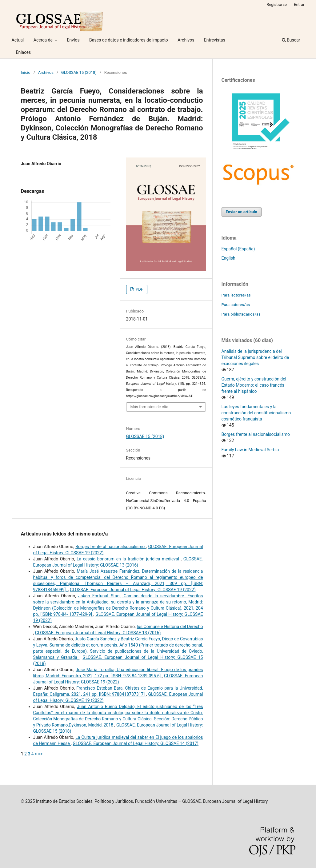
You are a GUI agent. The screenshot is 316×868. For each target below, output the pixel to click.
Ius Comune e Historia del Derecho (170, 627)
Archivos (186, 40)
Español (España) (238, 249)
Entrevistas (215, 40)
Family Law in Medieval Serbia (250, 450)
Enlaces (24, 52)
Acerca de (44, 40)
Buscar (291, 40)
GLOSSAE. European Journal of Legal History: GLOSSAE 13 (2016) (98, 633)
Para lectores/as (236, 295)
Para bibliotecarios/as (241, 314)
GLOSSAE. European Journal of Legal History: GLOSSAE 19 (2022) (133, 590)
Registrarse (277, 4)
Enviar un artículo (242, 212)
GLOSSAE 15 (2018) (79, 72)
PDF (139, 289)
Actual (18, 40)
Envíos (73, 40)
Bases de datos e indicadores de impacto (129, 40)
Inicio (26, 72)
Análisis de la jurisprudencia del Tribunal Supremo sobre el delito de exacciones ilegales (255, 357)
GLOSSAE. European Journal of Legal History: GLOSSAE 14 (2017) (136, 743)
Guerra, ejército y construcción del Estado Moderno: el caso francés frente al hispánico (254, 385)
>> (40, 754)
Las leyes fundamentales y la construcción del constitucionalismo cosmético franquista (256, 413)
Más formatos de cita (150, 407)
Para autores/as (236, 305)
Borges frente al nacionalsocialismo (111, 547)
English (228, 258)
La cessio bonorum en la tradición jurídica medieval (129, 559)
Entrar (299, 4)
